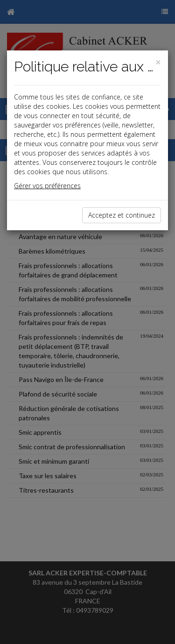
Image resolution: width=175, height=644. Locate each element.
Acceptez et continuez (122, 215)
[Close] (158, 62)
